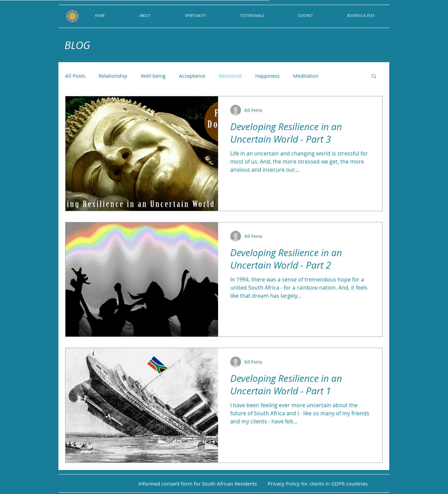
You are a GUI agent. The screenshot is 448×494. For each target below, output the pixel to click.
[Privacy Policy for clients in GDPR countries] (318, 484)
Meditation (306, 76)
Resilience (230, 76)
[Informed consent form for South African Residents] (198, 484)
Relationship (113, 76)
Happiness (267, 76)
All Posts (75, 76)
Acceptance (192, 76)
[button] (374, 77)
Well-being (153, 76)
